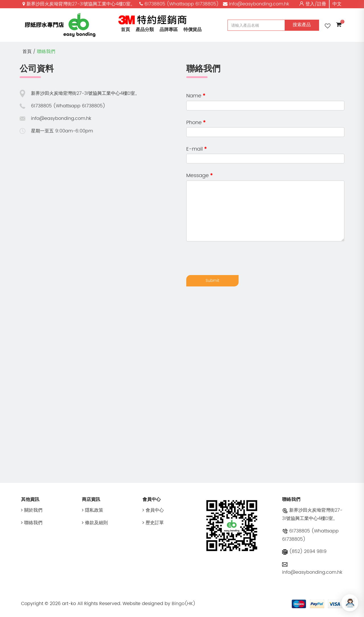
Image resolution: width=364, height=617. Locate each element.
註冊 (322, 4)
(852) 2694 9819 (304, 552)
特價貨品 (193, 30)
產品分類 (145, 30)
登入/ (311, 4)
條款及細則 (95, 523)
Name (194, 96)
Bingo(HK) (184, 604)
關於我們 (32, 510)
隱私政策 (93, 510)
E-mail (195, 149)
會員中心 (153, 510)
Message (197, 176)
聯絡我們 (46, 52)
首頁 (125, 30)
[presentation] (229, 258)
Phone (194, 123)
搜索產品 (302, 25)
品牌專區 (169, 30)
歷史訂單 (153, 523)
